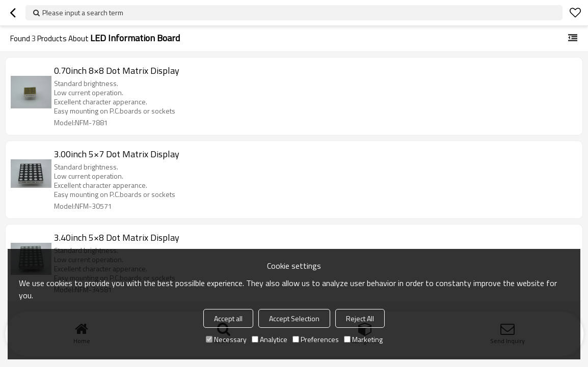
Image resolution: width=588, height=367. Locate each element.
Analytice (270, 339)
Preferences (316, 339)
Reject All (360, 318)
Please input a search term (83, 12)
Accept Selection (294, 318)
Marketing (363, 339)
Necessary (226, 339)
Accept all (228, 318)
